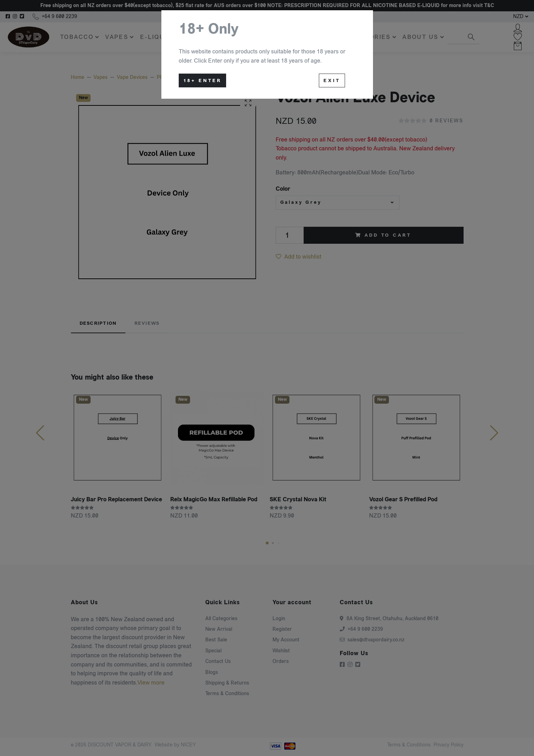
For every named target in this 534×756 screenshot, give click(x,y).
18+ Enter (203, 81)
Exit (332, 81)
